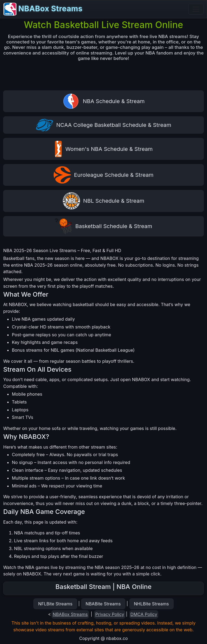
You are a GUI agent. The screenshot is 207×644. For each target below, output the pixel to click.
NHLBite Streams (151, 604)
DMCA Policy (144, 614)
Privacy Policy (110, 614)
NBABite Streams (103, 604)
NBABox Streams (43, 9)
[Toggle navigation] (196, 9)
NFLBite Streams (55, 604)
